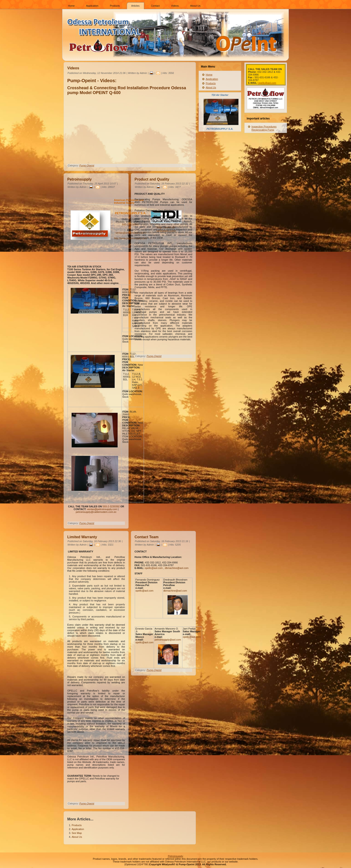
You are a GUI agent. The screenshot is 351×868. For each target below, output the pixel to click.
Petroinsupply (80, 179)
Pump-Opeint (87, 165)
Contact (155, 6)
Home (71, 6)
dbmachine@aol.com (177, 568)
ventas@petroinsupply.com (131, 233)
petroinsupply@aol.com (168, 640)
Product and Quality (152, 179)
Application (92, 6)
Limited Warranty (82, 537)
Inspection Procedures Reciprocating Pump (264, 128)
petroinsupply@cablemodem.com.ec (96, 512)
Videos (175, 6)
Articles (135, 6)
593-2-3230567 (131, 224)
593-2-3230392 (111, 506)
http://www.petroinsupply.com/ (131, 238)
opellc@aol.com (154, 568)
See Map (77, 833)
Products (115, 6)
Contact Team (147, 537)
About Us (195, 6)
